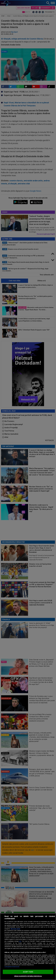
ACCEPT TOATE (28, 972)
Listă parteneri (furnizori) (12, 967)
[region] (28, 947)
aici (20, 941)
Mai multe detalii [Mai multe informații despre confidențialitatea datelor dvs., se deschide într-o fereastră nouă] (15, 929)
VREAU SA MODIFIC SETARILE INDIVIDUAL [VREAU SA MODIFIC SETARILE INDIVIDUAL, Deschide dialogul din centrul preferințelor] (28, 976)
